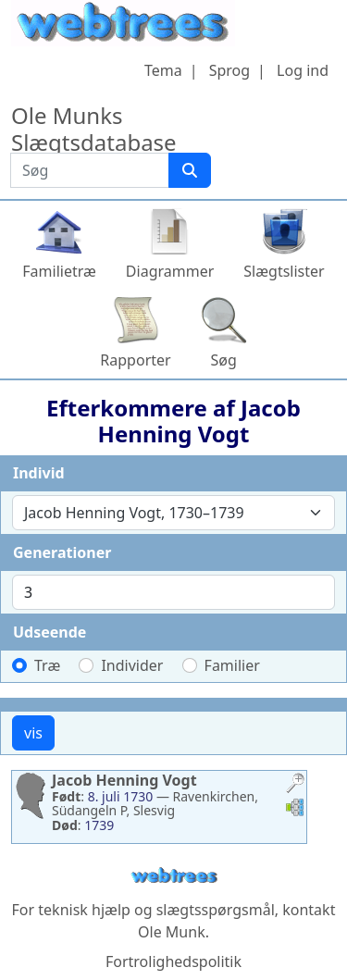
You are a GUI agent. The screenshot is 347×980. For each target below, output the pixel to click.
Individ (39, 473)
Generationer (62, 552)
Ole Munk (172, 932)
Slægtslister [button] (284, 271)
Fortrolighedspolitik (173, 961)
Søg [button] (224, 360)
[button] (295, 785)
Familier (232, 665)
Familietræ (59, 271)
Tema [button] (163, 70)
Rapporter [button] (135, 360)
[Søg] (190, 170)
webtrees (174, 876)
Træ (47, 665)
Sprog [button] (229, 70)
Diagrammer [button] (170, 271)
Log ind (303, 70)
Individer (132, 665)
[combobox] (173, 513)
